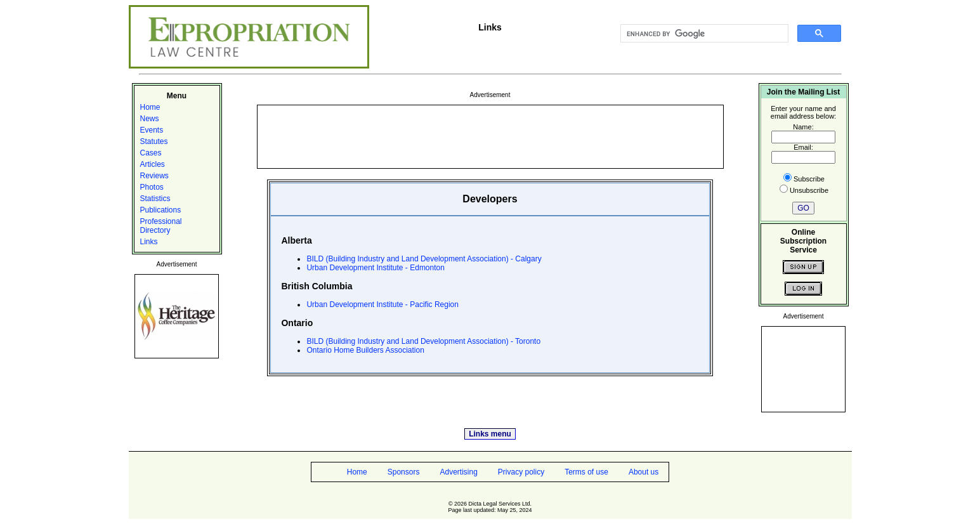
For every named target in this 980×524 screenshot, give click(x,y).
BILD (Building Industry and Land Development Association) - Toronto (423, 341)
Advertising (458, 472)
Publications (161, 210)
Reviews (154, 176)
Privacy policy (521, 472)
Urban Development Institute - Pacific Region (382, 305)
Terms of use (586, 472)
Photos (152, 187)
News (150, 119)
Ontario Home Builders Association (365, 350)
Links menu (490, 434)
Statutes (154, 141)
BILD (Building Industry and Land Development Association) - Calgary (424, 259)
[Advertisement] (490, 136)
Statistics (155, 199)
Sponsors (404, 472)
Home (150, 107)
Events (152, 130)
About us (644, 472)
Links (149, 242)
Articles (153, 164)
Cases (151, 153)
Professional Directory (161, 226)
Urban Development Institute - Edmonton (375, 268)
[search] (703, 34)
